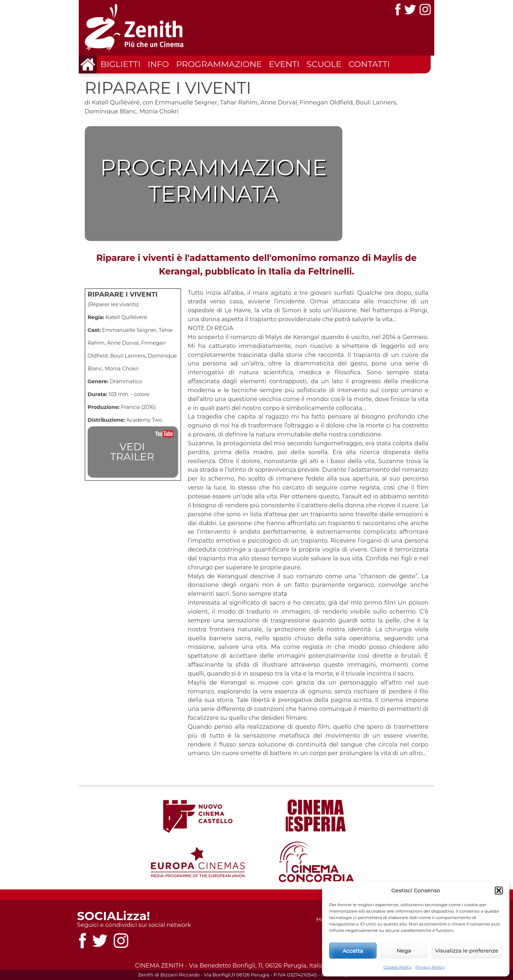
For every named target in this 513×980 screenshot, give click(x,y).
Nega (404, 951)
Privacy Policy (430, 967)
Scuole (324, 64)
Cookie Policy (398, 967)
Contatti (369, 64)
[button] (499, 891)
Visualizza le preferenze (467, 951)
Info (158, 64)
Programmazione (219, 64)
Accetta (353, 951)
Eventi (284, 64)
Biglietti (120, 64)
